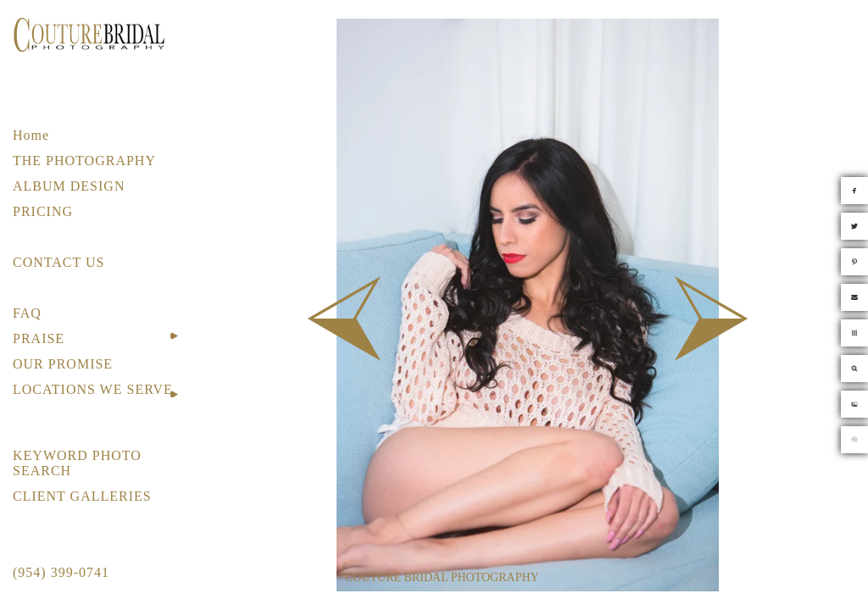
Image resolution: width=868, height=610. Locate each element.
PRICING (43, 211)
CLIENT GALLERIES (82, 496)
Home (31, 135)
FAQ (27, 313)
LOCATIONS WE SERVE (93, 389)
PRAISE (39, 338)
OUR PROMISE (63, 364)
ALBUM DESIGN (69, 186)
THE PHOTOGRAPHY (84, 161)
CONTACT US (58, 262)
